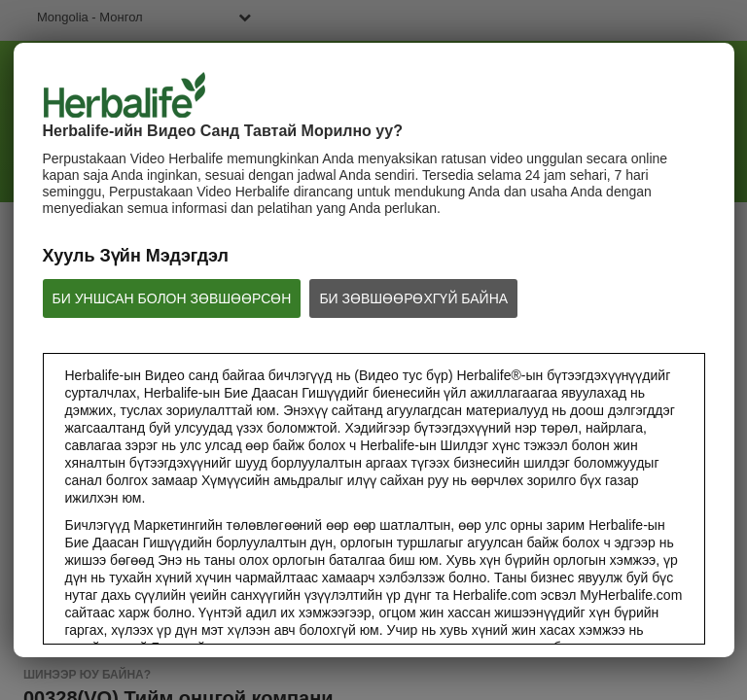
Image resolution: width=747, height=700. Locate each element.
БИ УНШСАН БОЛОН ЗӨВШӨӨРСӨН (172, 298)
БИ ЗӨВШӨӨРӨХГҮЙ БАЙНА (413, 298)
